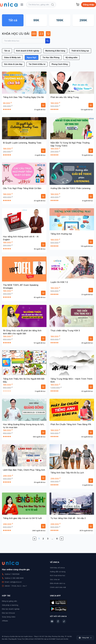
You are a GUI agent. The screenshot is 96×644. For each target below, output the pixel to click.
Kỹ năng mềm (71, 57)
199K (60, 20)
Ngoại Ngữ (32, 57)
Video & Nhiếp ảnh (12, 57)
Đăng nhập (89, 5)
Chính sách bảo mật (58, 587)
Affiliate (5, 621)
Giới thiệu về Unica (57, 568)
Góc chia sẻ (55, 579)
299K (83, 20)
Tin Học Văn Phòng (51, 57)
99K (36, 20)
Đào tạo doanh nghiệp (11, 609)
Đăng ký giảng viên (9, 601)
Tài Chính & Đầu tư (37, 64)
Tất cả (13, 20)
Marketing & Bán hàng (55, 51)
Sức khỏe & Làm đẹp (13, 64)
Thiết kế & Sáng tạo (80, 51)
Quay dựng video (9, 617)
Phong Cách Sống (60, 64)
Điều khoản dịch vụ (58, 583)
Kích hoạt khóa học (58, 575)
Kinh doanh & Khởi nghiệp (28, 51)
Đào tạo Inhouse (8, 613)
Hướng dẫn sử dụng (58, 572)
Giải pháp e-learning (10, 605)
